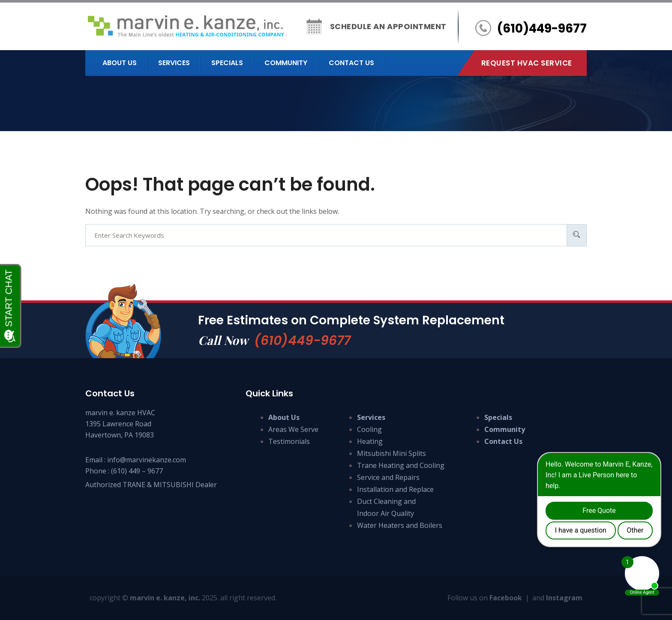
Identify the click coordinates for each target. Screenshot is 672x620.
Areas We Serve (293, 429)
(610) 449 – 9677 (137, 471)
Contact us (351, 63)
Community (286, 63)
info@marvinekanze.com (147, 460)
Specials (227, 63)
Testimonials (289, 441)
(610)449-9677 (302, 341)
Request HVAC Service (527, 63)
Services (174, 63)
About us (120, 63)
